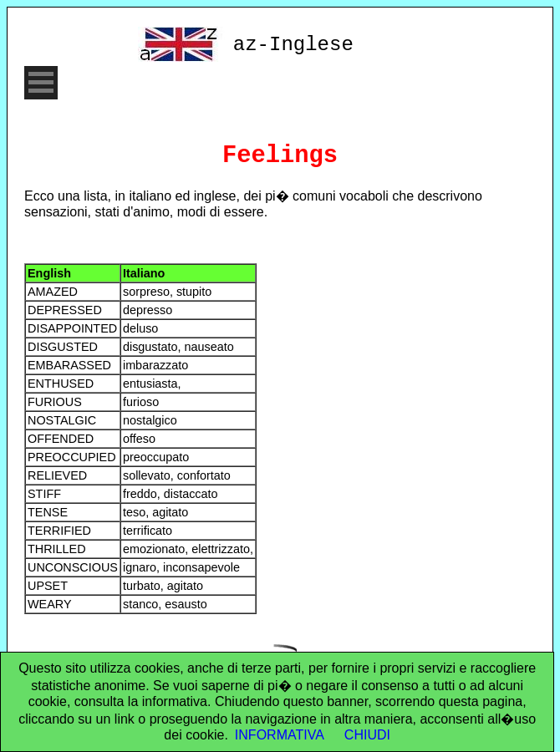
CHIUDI (367, 735)
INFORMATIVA (280, 735)
